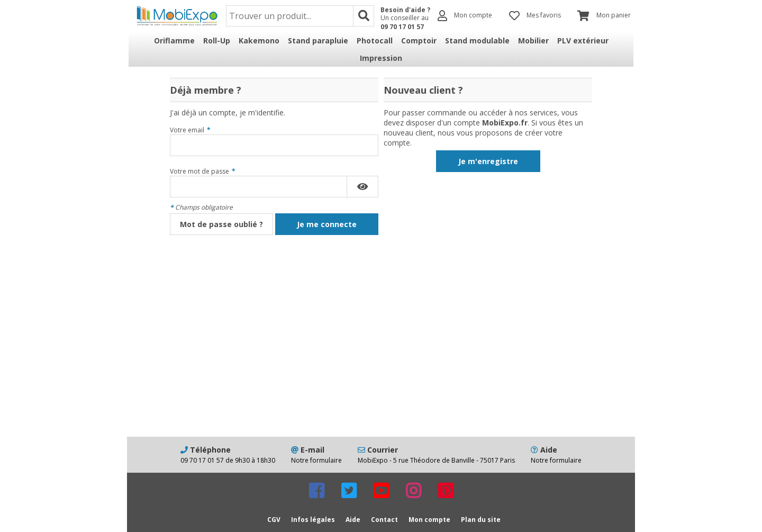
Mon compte (429, 520)
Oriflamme (174, 40)
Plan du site (481, 520)
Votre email (190, 130)
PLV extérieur (583, 40)
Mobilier (533, 40)
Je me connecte (327, 224)
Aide (353, 520)
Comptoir (419, 40)
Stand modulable (477, 40)
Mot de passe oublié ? (221, 224)
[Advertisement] (381, 352)
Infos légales (313, 520)
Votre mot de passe (203, 171)
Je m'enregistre (488, 161)
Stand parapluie (318, 40)
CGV (274, 520)
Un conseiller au (405, 22)
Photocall (375, 40)
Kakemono (259, 40)
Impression (381, 58)
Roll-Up (217, 40)
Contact (384, 520)
